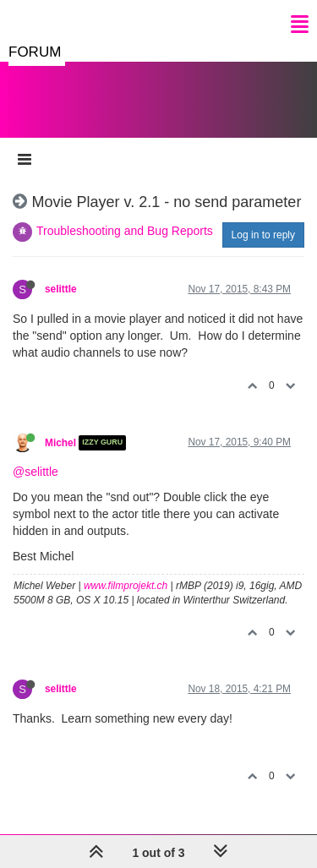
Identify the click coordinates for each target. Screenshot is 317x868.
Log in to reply (263, 235)
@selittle (36, 472)
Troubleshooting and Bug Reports (125, 231)
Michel (60, 443)
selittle (61, 289)
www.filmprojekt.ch (126, 586)
